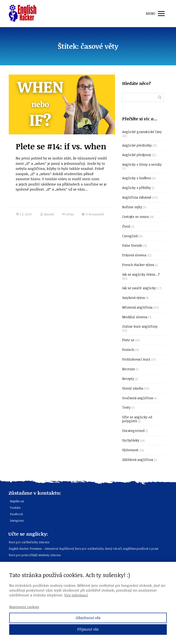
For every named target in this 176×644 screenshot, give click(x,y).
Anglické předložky (137, 145)
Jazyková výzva (133, 298)
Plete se (128, 340)
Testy (126, 407)
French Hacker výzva (138, 265)
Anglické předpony (137, 155)
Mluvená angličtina (137, 307)
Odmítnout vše (88, 618)
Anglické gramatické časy (142, 132)
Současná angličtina (138, 398)
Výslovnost (130, 450)
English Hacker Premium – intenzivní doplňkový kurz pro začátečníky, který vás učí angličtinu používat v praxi (84, 549)
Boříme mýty (132, 207)
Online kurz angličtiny (140, 326)
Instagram (17, 520)
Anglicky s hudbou (137, 178)
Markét (47, 214)
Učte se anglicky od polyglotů (137, 419)
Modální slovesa (135, 317)
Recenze (129, 369)
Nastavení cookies (24, 607)
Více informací (76, 595)
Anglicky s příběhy (137, 188)
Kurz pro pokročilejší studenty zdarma (35, 555)
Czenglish (130, 236)
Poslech (128, 350)
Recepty (128, 379)
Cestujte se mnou (136, 217)
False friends (132, 245)
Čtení (126, 226)
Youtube (15, 508)
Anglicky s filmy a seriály (142, 164)
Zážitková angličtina (138, 460)
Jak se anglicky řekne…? (141, 274)
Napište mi (17, 501)
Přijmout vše (88, 629)
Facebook (16, 514)
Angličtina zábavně (137, 197)
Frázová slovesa (134, 255)
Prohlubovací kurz (136, 359)
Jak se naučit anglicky (139, 288)
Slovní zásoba (133, 388)
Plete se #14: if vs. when (61, 146)
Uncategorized (133, 431)
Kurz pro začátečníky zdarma (29, 542)
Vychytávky (131, 440)
